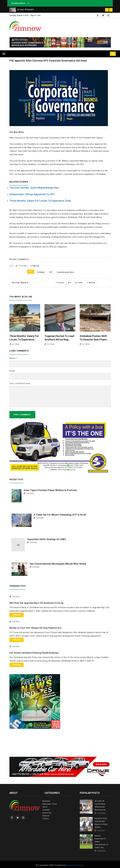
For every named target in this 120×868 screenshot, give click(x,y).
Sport (45, 807)
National (35, 266)
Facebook (60, 283)
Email (12, 371)
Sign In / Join (35, 15)
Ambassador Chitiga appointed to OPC (32, 194)
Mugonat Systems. (75, 863)
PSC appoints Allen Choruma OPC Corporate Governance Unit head (48, 61)
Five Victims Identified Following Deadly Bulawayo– (35, 653)
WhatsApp (91, 283)
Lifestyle (46, 809)
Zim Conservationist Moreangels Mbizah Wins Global (58, 564)
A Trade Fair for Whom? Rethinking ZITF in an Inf (60, 515)
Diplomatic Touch (50, 804)
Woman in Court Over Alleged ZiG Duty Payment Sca (35, 628)
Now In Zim (47, 812)
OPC (51, 272)
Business (46, 801)
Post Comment (22, 415)
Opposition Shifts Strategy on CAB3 (46, 539)
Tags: (31, 272)
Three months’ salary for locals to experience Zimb (40, 201)
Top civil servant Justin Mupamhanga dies (34, 188)
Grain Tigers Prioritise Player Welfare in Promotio (50, 490)
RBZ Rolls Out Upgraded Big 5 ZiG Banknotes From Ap (36, 603)
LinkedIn (79, 283)
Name (13, 358)
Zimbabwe (41, 272)
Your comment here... (21, 383)
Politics (45, 818)
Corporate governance (65, 272)
